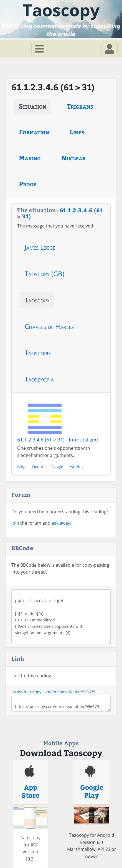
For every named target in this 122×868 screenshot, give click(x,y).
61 (63, 210)
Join (15, 523)
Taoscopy (37, 300)
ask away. (61, 523)
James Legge (40, 247)
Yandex (77, 467)
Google (57, 467)
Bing (21, 467)
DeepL (38, 467)
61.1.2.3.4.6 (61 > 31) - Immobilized (58, 440)
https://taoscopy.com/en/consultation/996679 (53, 692)
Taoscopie (38, 353)
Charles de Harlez (49, 326)
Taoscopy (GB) (45, 274)
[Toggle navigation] (39, 49)
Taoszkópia (39, 379)
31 (26, 216)
